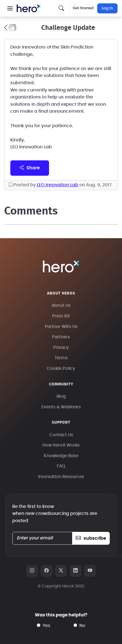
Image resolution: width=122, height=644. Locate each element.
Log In (107, 8)
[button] (10, 8)
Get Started (83, 8)
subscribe (91, 538)
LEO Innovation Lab (58, 185)
